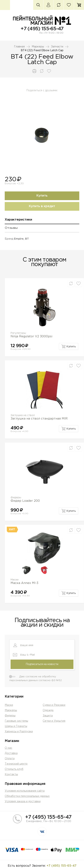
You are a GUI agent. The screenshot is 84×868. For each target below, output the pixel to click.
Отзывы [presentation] (11, 228)
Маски (15, 580)
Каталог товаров (5, 5)
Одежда (48, 710)
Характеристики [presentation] (18, 220)
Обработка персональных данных (27, 796)
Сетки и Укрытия (54, 721)
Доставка (11, 753)
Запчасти (57, 47)
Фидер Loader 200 (25, 501)
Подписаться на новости (42, 664)
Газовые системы (16, 721)
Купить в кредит (42, 206)
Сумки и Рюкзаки (54, 705)
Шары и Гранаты (16, 726)
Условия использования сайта (25, 791)
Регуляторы (18, 333)
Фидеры (16, 497)
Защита (48, 716)
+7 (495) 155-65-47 (42, 29)
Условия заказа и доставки (23, 801)
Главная (19, 47)
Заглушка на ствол (23, 415)
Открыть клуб (14, 769)
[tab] (42, 221)
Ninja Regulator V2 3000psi (31, 336)
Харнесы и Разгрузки (19, 732)
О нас (8, 748)
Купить (42, 196)
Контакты (11, 774)
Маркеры (38, 47)
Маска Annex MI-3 (24, 583)
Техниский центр (16, 764)
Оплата (10, 759)
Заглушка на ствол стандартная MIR (39, 419)
